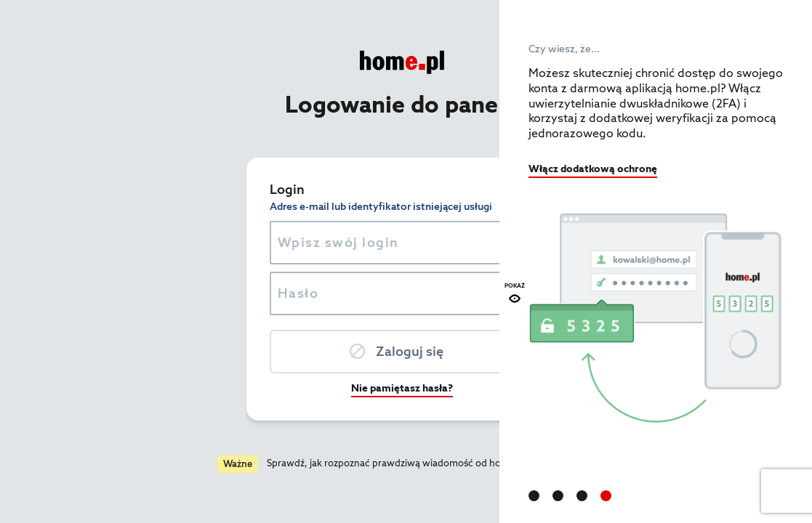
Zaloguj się (258, 351)
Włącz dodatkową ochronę (593, 169)
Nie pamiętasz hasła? (250, 388)
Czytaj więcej (405, 463)
